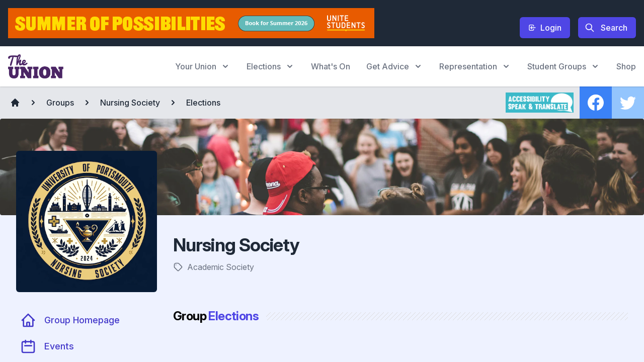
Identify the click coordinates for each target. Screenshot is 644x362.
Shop (626, 66)
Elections (203, 103)
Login (545, 28)
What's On (331, 66)
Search (606, 28)
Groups (60, 103)
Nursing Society (130, 103)
